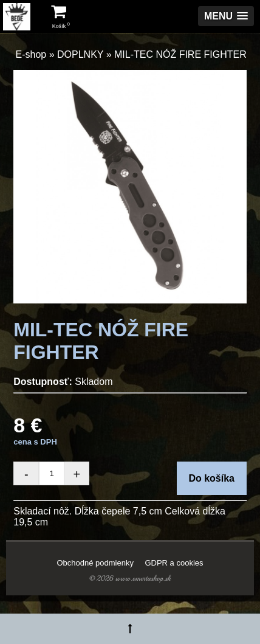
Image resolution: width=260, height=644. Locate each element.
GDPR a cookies (174, 563)
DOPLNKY (80, 54)
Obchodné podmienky (95, 563)
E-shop (31, 54)
